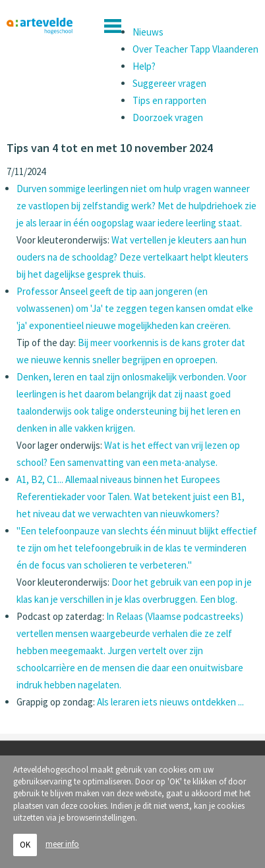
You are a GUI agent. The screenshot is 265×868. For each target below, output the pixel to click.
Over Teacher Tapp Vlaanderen (195, 49)
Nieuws (148, 32)
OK (25, 845)
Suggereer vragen (169, 83)
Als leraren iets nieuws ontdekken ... (170, 702)
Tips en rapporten (169, 100)
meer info (62, 844)
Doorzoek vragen (168, 117)
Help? (144, 66)
